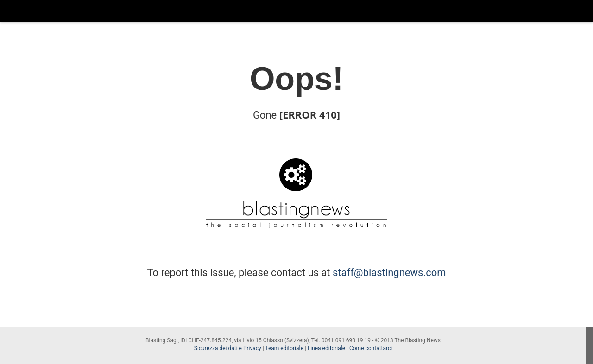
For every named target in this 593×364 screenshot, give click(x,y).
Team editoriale (284, 348)
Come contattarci (371, 348)
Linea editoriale (326, 348)
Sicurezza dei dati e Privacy (228, 348)
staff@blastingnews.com (389, 273)
